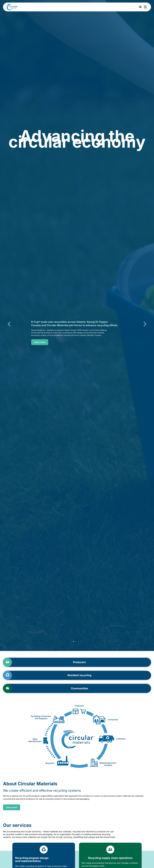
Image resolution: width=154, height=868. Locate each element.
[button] (9, 324)
